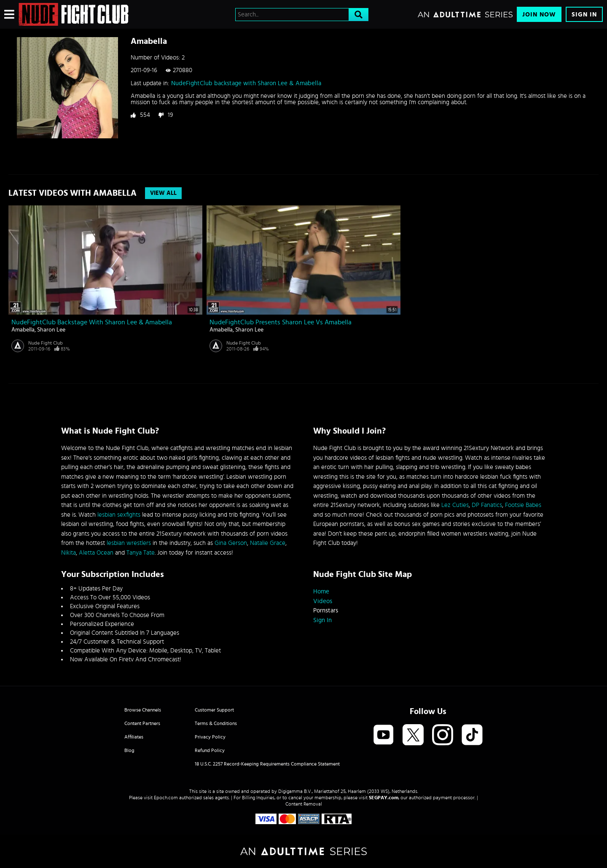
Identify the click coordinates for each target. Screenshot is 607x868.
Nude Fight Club (46, 343)
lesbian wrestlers (129, 543)
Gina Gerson (231, 543)
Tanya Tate (141, 553)
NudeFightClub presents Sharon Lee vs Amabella (281, 322)
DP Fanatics (487, 505)
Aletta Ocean (96, 553)
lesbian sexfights (119, 515)
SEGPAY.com (384, 798)
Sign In (584, 15)
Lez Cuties (455, 505)
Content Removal (304, 804)
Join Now (539, 15)
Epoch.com (166, 798)
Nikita (68, 553)
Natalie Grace (268, 543)
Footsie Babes (523, 505)
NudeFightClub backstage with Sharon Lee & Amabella (246, 83)
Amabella (23, 330)
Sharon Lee (51, 330)
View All (163, 193)
